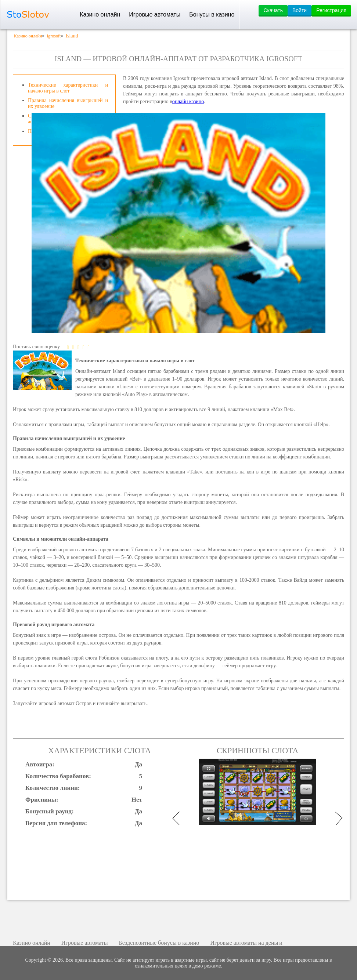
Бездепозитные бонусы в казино (159, 943)
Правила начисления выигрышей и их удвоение (68, 103)
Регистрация (331, 10)
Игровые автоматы (155, 14)
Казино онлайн (100, 14)
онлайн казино (188, 101)
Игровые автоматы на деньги (246, 943)
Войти (300, 10)
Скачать (273, 10)
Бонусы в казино (212, 14)
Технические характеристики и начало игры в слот (68, 88)
